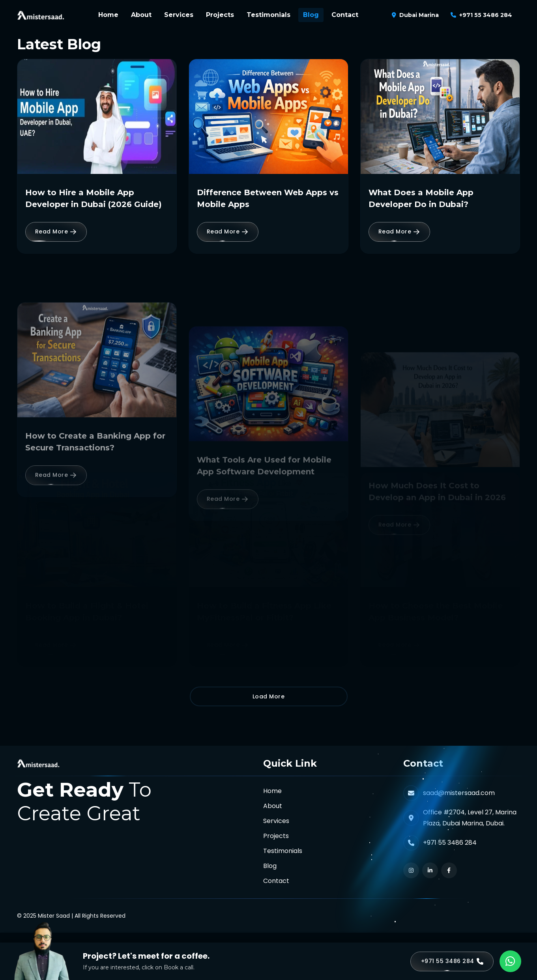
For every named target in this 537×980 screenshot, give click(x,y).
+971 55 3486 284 (486, 15)
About (141, 15)
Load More (269, 696)
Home (108, 15)
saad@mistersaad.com (459, 793)
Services (179, 15)
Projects (220, 15)
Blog (311, 15)
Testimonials (268, 15)
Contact (345, 15)
